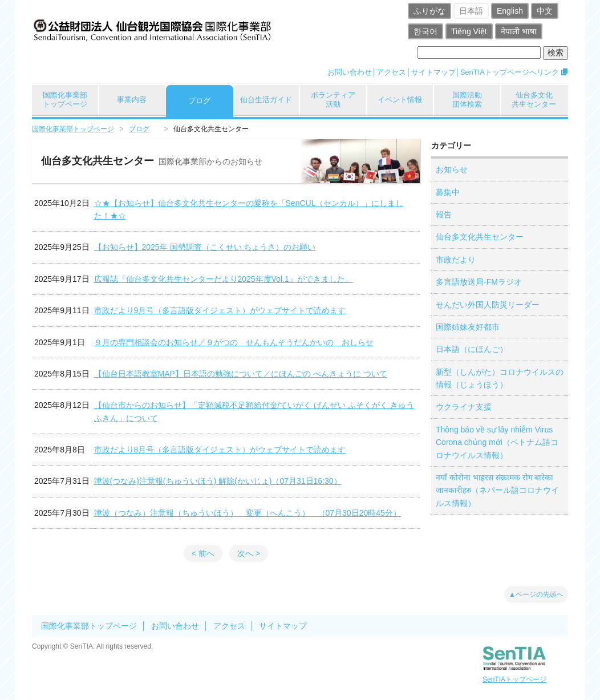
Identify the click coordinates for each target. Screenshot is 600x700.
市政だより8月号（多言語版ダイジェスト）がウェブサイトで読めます (220, 450)
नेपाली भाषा (519, 31)
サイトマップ (433, 72)
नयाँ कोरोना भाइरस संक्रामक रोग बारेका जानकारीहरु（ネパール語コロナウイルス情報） (497, 490)
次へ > (249, 553)
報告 (444, 215)
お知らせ (452, 169)
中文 (545, 11)
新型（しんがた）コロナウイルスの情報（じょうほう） (500, 378)
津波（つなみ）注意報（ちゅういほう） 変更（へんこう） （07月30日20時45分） (248, 513)
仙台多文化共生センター (534, 100)
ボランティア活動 (333, 100)
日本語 (471, 11)
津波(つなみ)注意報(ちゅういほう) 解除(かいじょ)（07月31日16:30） (218, 481)
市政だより (456, 260)
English (510, 11)
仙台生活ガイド (266, 100)
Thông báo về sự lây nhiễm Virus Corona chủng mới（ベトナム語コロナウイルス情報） (497, 442)
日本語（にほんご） (472, 349)
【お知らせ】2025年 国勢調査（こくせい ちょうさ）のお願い (205, 247)
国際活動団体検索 (467, 100)
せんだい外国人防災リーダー (488, 305)
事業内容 (132, 100)
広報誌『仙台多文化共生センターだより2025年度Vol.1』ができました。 (224, 279)
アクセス (391, 72)
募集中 (448, 192)
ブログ (199, 101)
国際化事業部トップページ (65, 100)
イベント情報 (400, 100)
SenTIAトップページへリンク (510, 72)
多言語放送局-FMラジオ (479, 282)
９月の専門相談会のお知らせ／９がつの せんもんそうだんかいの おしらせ (234, 342)
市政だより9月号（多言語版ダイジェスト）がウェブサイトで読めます (220, 310)
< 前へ (203, 553)
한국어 (425, 31)
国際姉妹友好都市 (468, 327)
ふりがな (429, 11)
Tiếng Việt (469, 31)
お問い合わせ (350, 72)
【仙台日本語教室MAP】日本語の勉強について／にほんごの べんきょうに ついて (241, 374)
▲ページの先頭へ (536, 594)
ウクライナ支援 (464, 407)
